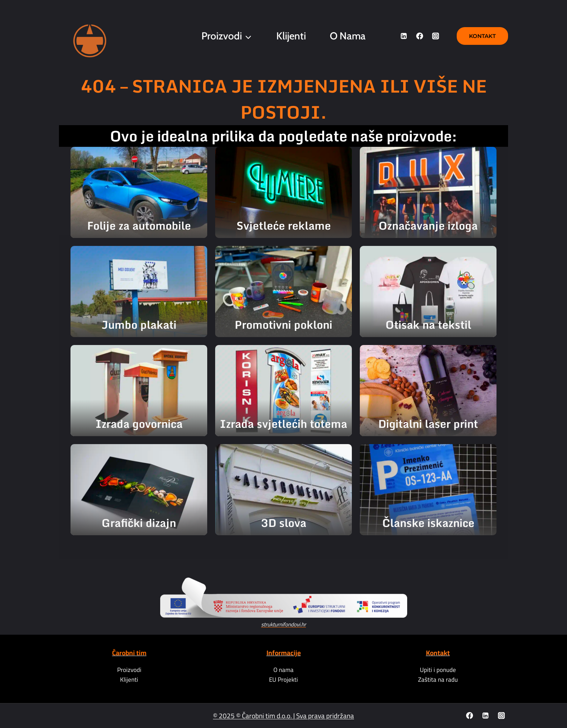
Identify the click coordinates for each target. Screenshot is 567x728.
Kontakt (482, 36)
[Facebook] (419, 36)
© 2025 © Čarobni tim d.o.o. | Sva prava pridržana (283, 716)
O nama (348, 36)
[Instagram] (435, 36)
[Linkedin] (404, 36)
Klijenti (291, 36)
